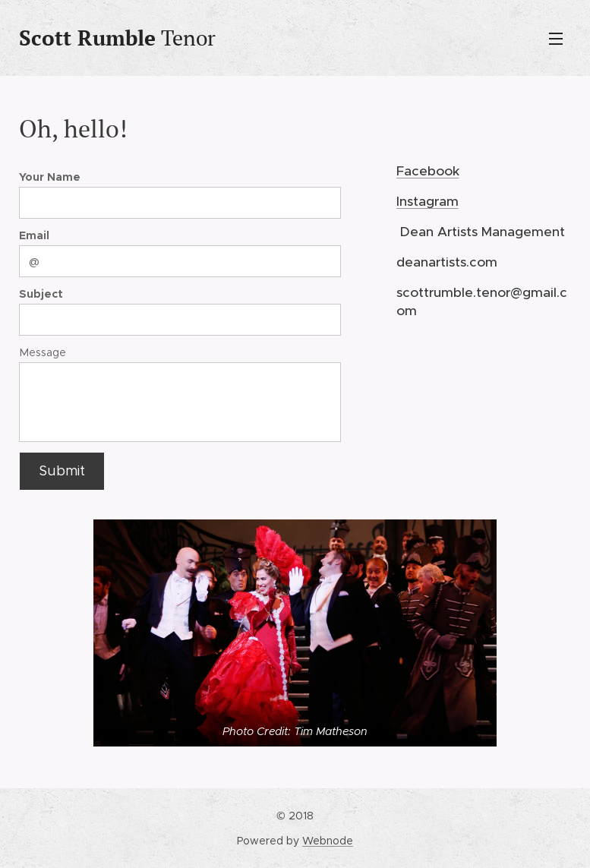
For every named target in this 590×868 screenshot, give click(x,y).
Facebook (428, 170)
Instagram (428, 200)
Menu (556, 39)
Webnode (328, 841)
